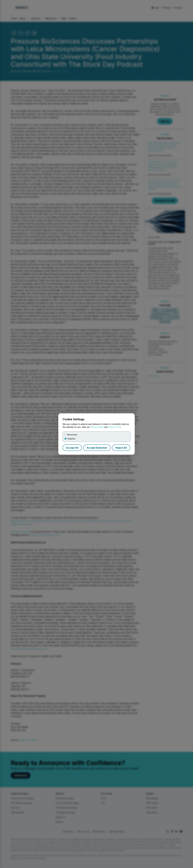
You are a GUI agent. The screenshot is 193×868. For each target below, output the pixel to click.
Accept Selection (97, 448)
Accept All (72, 448)
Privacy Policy (97, 427)
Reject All (121, 448)
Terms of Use (115, 427)
